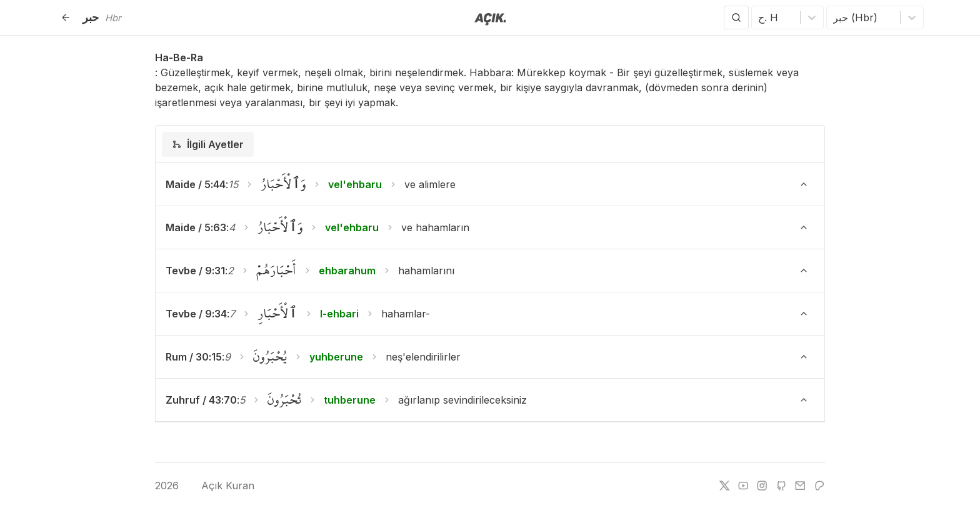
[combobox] (760, 17)
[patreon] (819, 486)
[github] (781, 486)
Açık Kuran (218, 486)
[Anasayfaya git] (490, 18)
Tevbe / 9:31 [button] (195, 271)
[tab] (208, 144)
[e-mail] (800, 486)
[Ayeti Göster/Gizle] (804, 184)
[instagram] (762, 486)
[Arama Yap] (736, 17)
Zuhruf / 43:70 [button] (201, 400)
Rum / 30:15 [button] (194, 357)
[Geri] (66, 17)
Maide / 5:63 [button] (196, 227)
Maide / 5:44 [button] (196, 184)
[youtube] (743, 486)
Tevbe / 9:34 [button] (196, 314)
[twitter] (724, 486)
